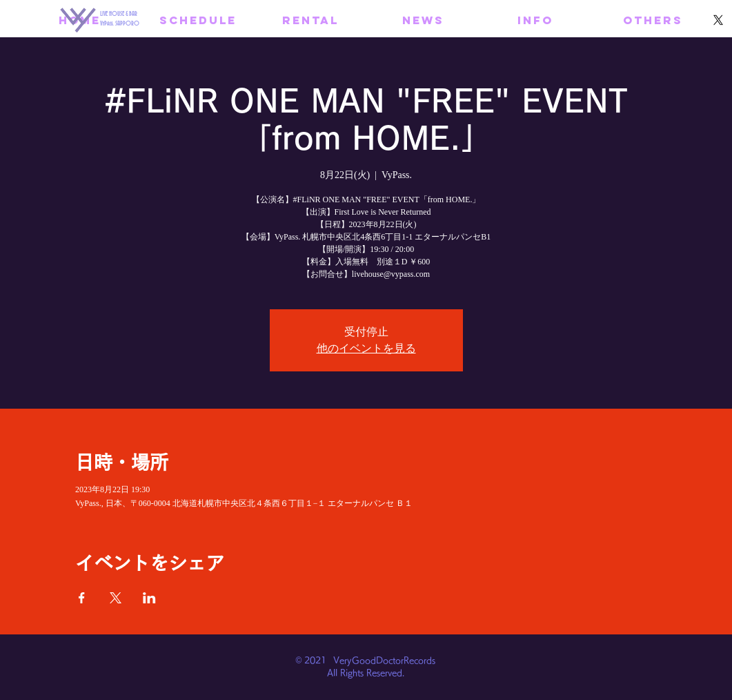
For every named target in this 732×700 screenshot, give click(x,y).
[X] (718, 20)
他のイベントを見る (366, 348)
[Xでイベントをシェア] (116, 598)
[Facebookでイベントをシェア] (82, 598)
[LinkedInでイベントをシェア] (149, 598)
